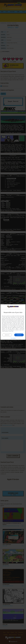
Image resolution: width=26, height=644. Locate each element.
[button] (13, 338)
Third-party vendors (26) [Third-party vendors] (17, 322)
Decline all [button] (7, 335)
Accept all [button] (19, 335)
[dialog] (13, 322)
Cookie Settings (5, 331)
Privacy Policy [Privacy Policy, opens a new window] (11, 331)
